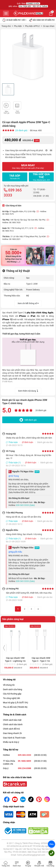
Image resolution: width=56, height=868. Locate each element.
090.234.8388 (24, 768)
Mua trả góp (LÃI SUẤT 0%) (16, 703)
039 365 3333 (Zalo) (25, 505)
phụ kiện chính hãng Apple (40, 313)
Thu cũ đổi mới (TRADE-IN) (15, 707)
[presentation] (4, 648)
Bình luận (28, 442)
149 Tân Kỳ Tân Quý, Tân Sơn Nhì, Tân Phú (29, 220)
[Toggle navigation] (17, 864)
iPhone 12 (7, 319)
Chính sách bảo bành (13, 724)
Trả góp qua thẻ (41, 177)
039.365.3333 (24, 755)
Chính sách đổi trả (11, 729)
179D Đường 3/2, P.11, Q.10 (23, 228)
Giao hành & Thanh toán (14, 738)
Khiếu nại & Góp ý (11, 742)
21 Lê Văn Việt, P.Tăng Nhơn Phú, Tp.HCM (30, 236)
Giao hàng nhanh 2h (12, 733)
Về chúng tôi (9, 685)
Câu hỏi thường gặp (12, 694)
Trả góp (15, 177)
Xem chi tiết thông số (28, 303)
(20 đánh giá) (21, 130)
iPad (33, 316)
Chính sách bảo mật (12, 720)
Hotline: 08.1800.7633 (11, 222)
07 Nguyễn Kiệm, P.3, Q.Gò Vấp (24, 211)
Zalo (52, 844)
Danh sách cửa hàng (13, 689)
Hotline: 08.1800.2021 (11, 239)
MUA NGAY (28, 166)
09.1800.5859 (24, 761)
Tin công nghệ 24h (11, 698)
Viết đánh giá (28, 420)
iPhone (22, 316)
